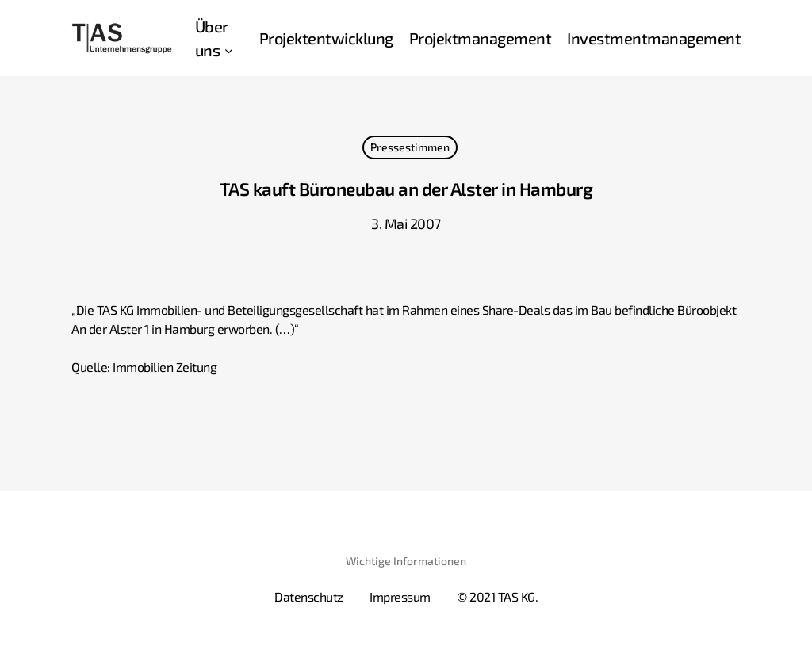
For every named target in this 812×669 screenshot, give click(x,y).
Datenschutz (309, 596)
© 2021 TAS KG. (497, 596)
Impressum (400, 596)
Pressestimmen (410, 147)
